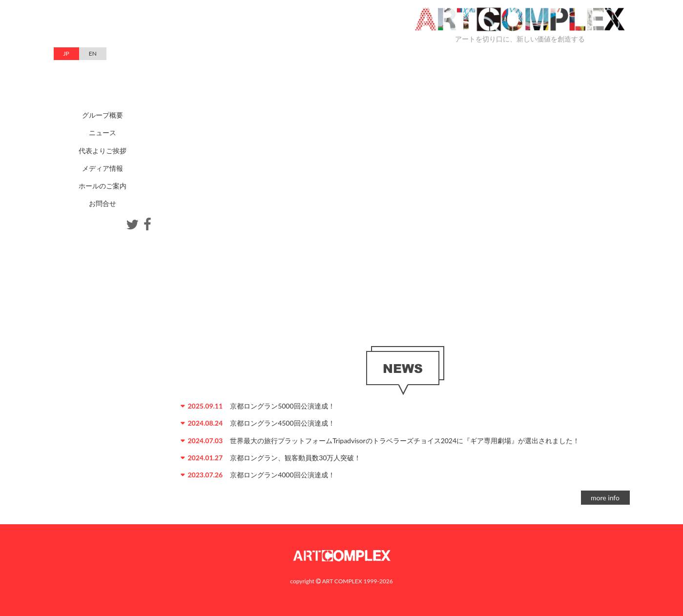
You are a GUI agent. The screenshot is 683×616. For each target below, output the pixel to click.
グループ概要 (103, 115)
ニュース (103, 133)
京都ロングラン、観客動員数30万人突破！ (295, 458)
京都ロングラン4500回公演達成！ (282, 423)
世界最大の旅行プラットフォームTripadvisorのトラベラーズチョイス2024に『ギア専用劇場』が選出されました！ (405, 441)
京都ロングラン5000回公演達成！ (282, 406)
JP (66, 53)
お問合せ (103, 203)
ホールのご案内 (103, 186)
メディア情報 (103, 168)
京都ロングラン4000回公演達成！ (282, 475)
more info (605, 498)
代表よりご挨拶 (103, 151)
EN (93, 53)
